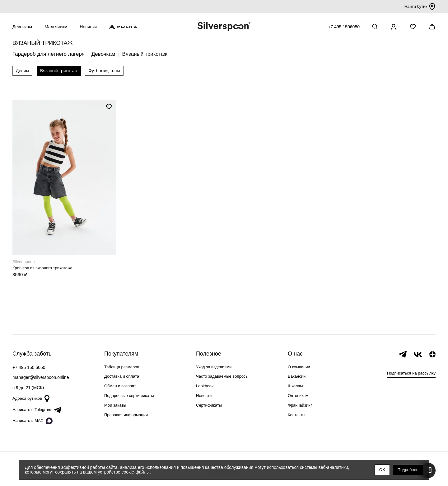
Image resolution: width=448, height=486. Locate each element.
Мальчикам (56, 27)
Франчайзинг (300, 405)
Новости (204, 396)
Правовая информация (126, 415)
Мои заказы (115, 405)
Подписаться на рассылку (411, 373)
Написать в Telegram (37, 410)
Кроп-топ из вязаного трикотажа (42, 268)
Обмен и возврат (120, 386)
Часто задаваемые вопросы (222, 376)
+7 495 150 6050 (29, 367)
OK (382, 470)
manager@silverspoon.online (41, 377)
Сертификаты (209, 405)
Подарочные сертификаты (129, 396)
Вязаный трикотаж (59, 71)
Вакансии (297, 376)
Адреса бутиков (31, 399)
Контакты (296, 415)
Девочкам (22, 27)
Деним (22, 71)
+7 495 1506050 (344, 27)
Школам (295, 386)
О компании (299, 367)
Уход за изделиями (214, 367)
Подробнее (408, 470)
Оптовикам (298, 396)
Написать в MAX (33, 421)
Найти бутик (420, 7)
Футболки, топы (104, 71)
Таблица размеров (122, 367)
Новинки (88, 27)
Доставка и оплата (122, 376)
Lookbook (205, 386)
